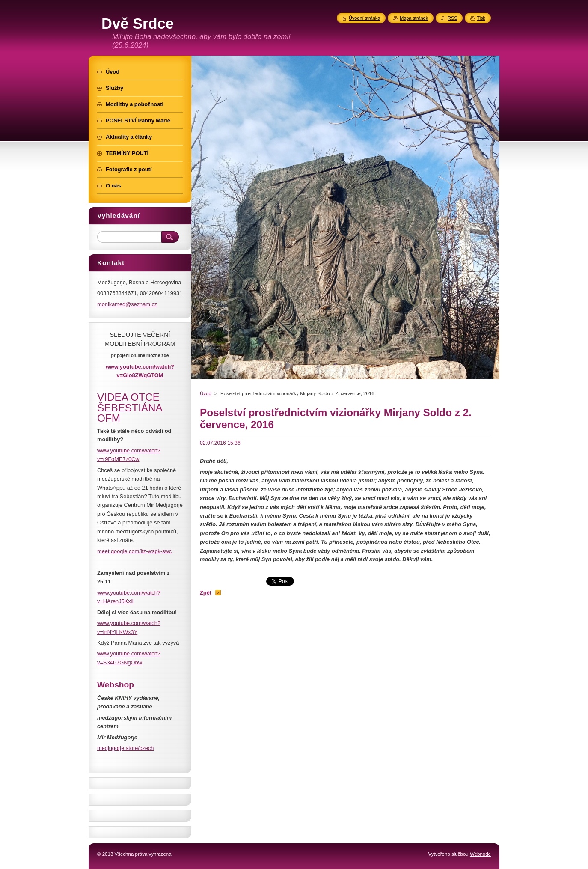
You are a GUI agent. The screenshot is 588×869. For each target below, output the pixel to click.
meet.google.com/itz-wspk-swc (134, 551)
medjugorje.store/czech (125, 748)
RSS (452, 18)
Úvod (206, 393)
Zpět (206, 593)
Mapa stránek (414, 18)
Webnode (480, 854)
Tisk (481, 18)
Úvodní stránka (364, 18)
